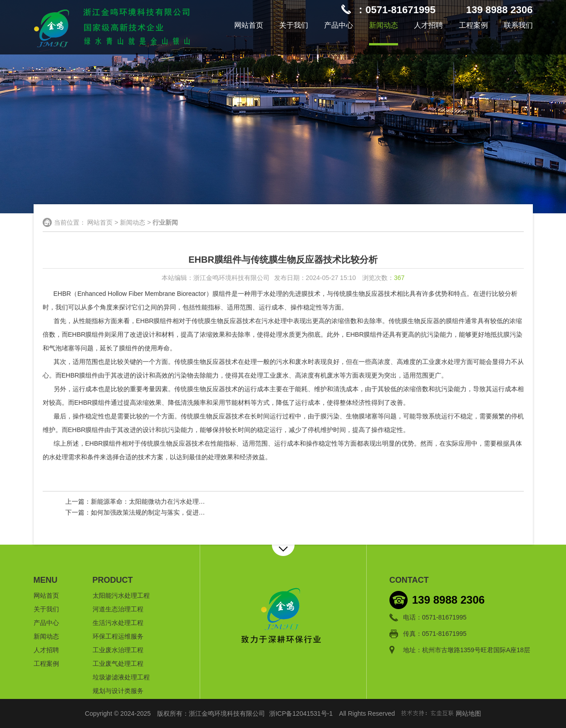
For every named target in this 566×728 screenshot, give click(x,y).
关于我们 (294, 25)
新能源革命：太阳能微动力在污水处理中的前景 (157, 502)
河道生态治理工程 (118, 609)
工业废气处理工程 (118, 664)
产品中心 (339, 25)
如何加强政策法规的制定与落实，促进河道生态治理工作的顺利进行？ (189, 513)
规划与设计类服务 (118, 691)
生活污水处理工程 (118, 623)
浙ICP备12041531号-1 (301, 713)
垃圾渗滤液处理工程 (121, 677)
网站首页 (249, 25)
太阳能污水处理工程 (121, 595)
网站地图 (468, 713)
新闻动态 (384, 25)
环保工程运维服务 (118, 636)
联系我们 (518, 25)
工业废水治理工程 (118, 650)
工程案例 (473, 25)
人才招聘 (428, 25)
